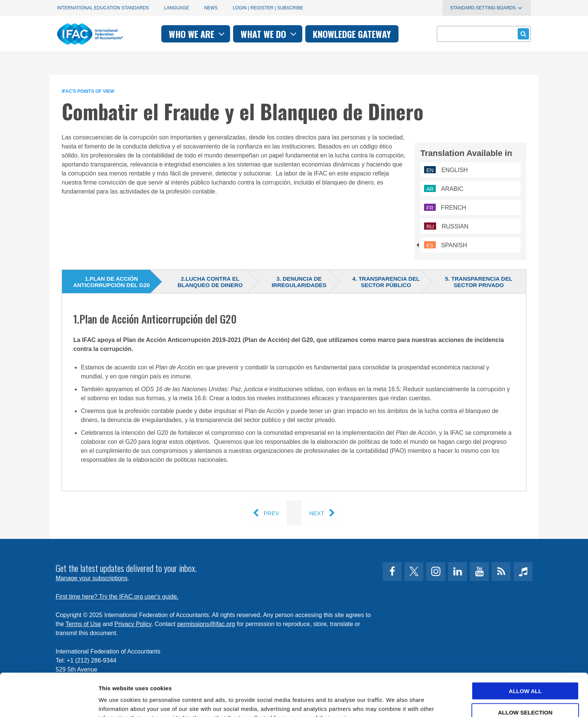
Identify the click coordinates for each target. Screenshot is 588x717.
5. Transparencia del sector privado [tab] (479, 282)
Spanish (446, 245)
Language (177, 8)
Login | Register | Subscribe (268, 8)
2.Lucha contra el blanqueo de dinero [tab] (210, 282)
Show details (395, 702)
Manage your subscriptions (92, 578)
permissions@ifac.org (206, 624)
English (446, 170)
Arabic (444, 189)
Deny (525, 693)
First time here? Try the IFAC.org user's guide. (117, 597)
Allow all (525, 651)
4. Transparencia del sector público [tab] (386, 282)
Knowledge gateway (352, 34)
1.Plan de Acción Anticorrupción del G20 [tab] (111, 282)
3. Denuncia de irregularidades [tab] (299, 282)
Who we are (198, 34)
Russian (446, 226)
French (445, 208)
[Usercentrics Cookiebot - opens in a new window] (49, 702)
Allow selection (525, 672)
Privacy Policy (133, 624)
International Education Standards (103, 8)
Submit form (522, 34)
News (211, 8)
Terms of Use (83, 624)
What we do (269, 34)
